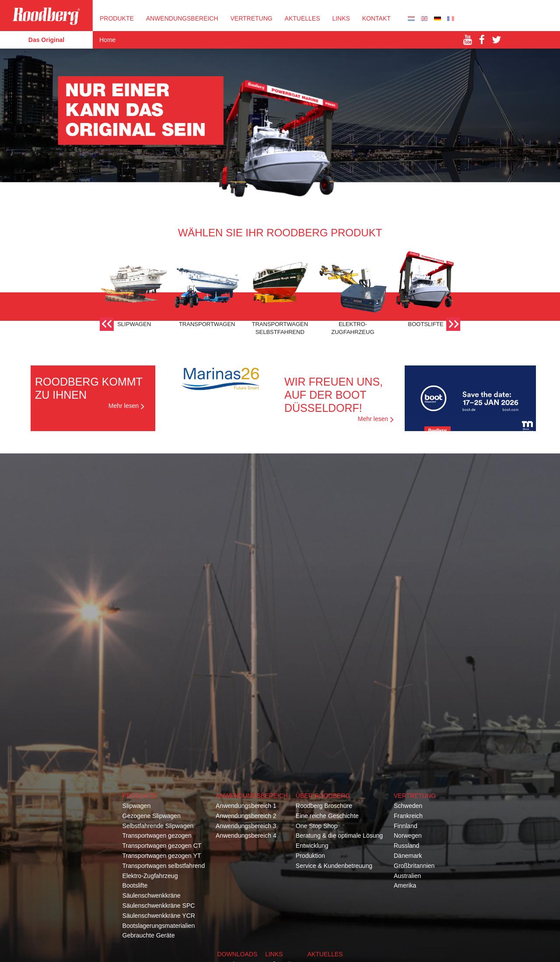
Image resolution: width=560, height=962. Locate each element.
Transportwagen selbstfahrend (164, 866)
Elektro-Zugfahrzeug (150, 876)
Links (341, 18)
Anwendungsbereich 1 (246, 806)
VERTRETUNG (251, 18)
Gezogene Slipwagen (152, 816)
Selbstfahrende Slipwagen (158, 826)
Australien (407, 876)
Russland (406, 846)
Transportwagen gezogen (157, 836)
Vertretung (415, 796)
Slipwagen (137, 806)
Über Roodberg (323, 796)
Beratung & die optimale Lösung (339, 836)
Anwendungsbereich (182, 18)
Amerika (405, 885)
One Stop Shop (317, 826)
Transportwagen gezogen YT (162, 856)
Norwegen (408, 836)
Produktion (310, 856)
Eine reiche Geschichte (327, 816)
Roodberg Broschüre (324, 806)
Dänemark (408, 856)
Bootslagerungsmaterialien (159, 926)
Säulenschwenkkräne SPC (159, 906)
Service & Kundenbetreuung (334, 866)
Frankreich (408, 816)
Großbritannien (414, 866)
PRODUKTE (117, 18)
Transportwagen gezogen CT (162, 846)
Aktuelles (303, 18)
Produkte (140, 796)
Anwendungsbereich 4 (246, 836)
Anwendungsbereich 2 (246, 816)
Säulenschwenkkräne (152, 895)
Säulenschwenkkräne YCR (159, 916)
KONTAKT (376, 18)
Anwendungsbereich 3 (246, 826)
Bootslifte (135, 885)
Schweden (408, 806)
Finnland (406, 826)
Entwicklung (312, 846)
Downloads (237, 954)
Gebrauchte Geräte (149, 935)
